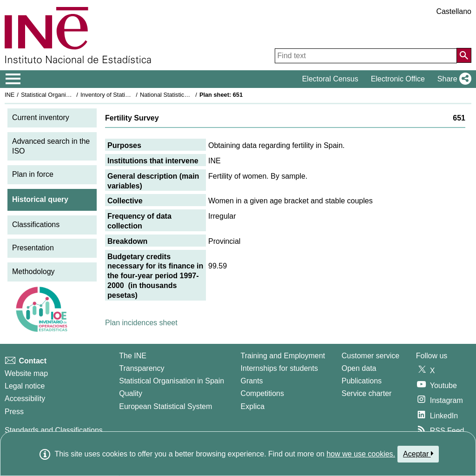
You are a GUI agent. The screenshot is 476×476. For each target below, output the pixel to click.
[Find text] (366, 56)
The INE (133, 356)
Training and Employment (283, 356)
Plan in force (33, 174)
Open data (359, 368)
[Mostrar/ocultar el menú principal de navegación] (13, 79)
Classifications (36, 225)
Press (14, 412)
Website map (26, 373)
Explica (253, 406)
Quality (131, 393)
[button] (453, 79)
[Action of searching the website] (464, 55)
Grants (252, 381)
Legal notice (25, 386)
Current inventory (41, 117)
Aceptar (418, 454)
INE (10, 95)
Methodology (33, 272)
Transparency (142, 368)
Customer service (370, 356)
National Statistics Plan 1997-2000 (185, 95)
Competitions (262, 393)
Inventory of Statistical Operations (125, 95)
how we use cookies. (361, 454)
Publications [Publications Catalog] (362, 381)
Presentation (33, 248)
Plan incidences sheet (141, 323)
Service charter (367, 393)
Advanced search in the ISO (51, 146)
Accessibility (25, 399)
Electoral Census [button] (330, 79)
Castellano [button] (454, 11)
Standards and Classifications (54, 430)
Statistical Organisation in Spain (63, 95)
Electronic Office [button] (398, 79)
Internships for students (279, 368)
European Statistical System (165, 406)
